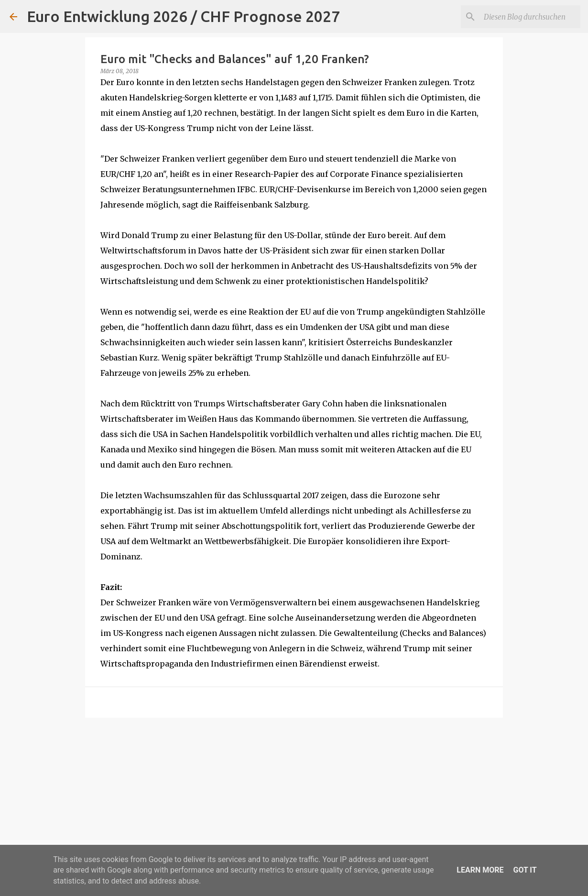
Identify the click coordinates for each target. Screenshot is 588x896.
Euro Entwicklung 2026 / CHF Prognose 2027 (183, 16)
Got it (525, 870)
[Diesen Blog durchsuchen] (530, 17)
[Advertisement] (294, 799)
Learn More (480, 870)
